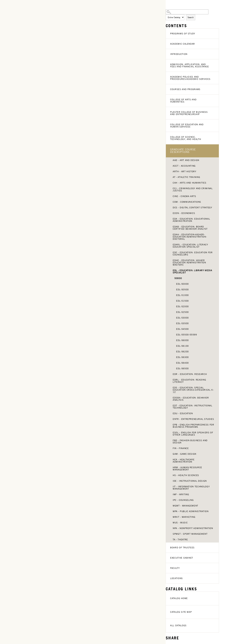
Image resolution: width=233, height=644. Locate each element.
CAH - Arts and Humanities (189, 183)
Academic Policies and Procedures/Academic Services (190, 78)
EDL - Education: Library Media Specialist (192, 272)
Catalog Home (179, 598)
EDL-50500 (182, 290)
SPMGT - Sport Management (190, 534)
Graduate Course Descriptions (183, 151)
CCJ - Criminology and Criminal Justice (193, 189)
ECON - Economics (184, 213)
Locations (176, 578)
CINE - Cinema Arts (184, 196)
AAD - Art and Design (186, 160)
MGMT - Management (185, 506)
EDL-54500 (182, 329)
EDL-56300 (182, 357)
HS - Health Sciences (186, 475)
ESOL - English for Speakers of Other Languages (193, 434)
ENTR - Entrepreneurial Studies (193, 419)
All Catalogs (178, 625)
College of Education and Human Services (187, 126)
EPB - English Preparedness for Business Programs (193, 426)
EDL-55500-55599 (187, 335)
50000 (178, 278)
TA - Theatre (180, 540)
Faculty (175, 568)
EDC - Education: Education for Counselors (193, 254)
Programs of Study (183, 34)
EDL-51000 (182, 295)
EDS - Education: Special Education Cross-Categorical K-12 (193, 390)
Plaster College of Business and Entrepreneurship (189, 113)
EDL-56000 (182, 340)
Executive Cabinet (182, 558)
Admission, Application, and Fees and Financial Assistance (190, 65)
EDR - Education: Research (190, 374)
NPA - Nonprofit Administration (193, 528)
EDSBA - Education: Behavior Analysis (191, 399)
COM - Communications (187, 202)
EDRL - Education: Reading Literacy (189, 381)
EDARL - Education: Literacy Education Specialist (190, 246)
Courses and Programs (185, 89)
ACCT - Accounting (184, 166)
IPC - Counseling (183, 500)
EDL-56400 (182, 363)
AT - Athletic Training (186, 177)
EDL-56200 (182, 352)
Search (191, 17)
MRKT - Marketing (184, 517)
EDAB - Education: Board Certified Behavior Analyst (190, 228)
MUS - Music (180, 523)
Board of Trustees (182, 548)
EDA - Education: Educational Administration (191, 220)
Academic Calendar (183, 44)
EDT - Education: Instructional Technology (193, 407)
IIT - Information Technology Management (191, 488)
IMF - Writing (181, 494)
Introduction (179, 54)
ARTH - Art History (184, 171)
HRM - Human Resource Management (187, 469)
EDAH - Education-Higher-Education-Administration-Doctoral (190, 237)
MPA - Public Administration (191, 511)
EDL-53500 (182, 323)
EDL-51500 (182, 301)
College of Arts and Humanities (183, 101)
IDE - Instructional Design (190, 481)
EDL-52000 (182, 306)
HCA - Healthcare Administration (184, 461)
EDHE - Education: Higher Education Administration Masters (189, 263)
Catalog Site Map (181, 612)
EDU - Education (183, 413)
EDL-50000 (182, 284)
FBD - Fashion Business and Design (190, 442)
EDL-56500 (182, 368)
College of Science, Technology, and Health (186, 138)
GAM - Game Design (184, 454)
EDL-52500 (182, 312)
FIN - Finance (181, 448)
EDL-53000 (182, 318)
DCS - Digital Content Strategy (192, 208)
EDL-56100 (182, 346)
